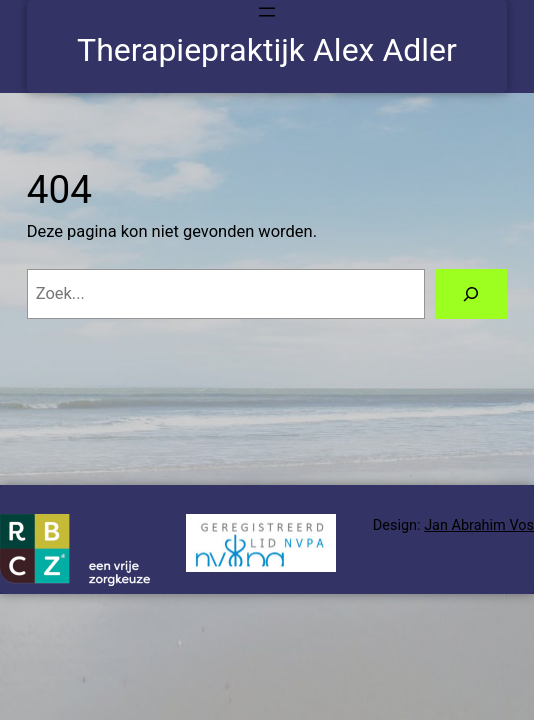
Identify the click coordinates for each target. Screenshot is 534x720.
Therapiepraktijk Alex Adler (267, 50)
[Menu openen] (267, 12)
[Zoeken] (471, 294)
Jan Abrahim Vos (479, 525)
